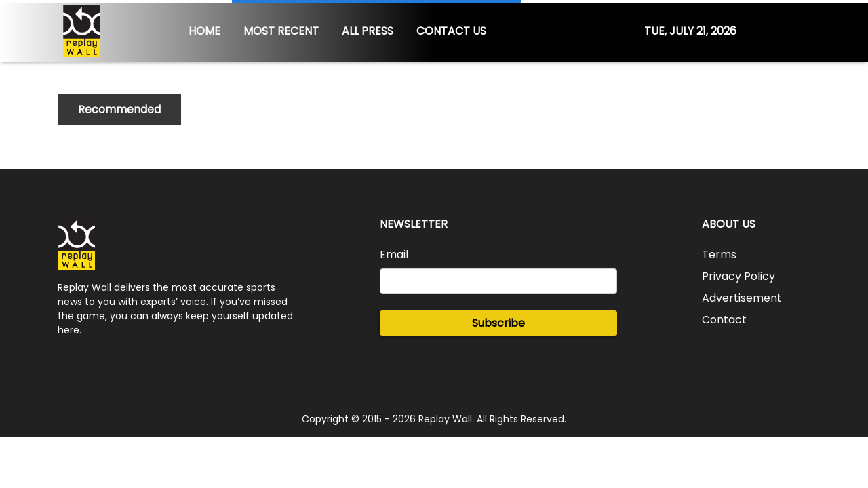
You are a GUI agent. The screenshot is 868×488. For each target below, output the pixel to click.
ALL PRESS (368, 31)
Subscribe (498, 323)
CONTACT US (451, 31)
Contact (724, 320)
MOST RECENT (281, 31)
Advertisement (742, 298)
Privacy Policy (738, 276)
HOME (204, 31)
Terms (719, 255)
